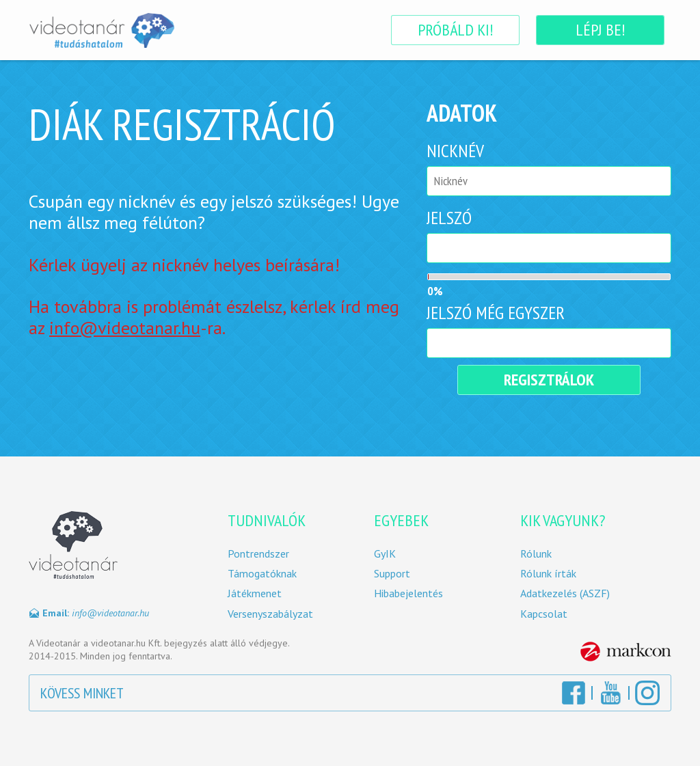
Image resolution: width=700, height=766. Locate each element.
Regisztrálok (549, 380)
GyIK (385, 554)
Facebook (574, 693)
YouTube (610, 693)
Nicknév (455, 151)
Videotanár (102, 30)
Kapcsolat (544, 614)
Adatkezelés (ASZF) (565, 593)
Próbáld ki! (455, 30)
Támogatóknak (262, 574)
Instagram (647, 693)
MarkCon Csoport (626, 652)
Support (392, 574)
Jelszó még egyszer (496, 313)
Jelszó (449, 218)
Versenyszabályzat (270, 614)
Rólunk (536, 554)
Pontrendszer (258, 554)
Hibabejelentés (408, 593)
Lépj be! (600, 30)
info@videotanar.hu (125, 328)
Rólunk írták (548, 574)
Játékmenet (255, 593)
